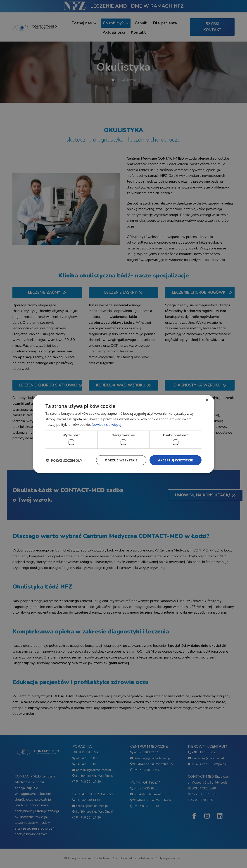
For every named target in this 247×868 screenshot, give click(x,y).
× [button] (207, 400)
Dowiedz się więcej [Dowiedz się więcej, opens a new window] (106, 424)
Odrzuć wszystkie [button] (121, 460)
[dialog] (123, 434)
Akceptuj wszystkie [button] (176, 460)
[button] (64, 460)
